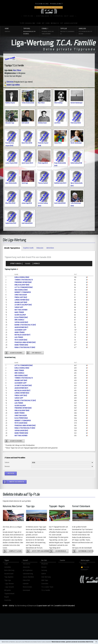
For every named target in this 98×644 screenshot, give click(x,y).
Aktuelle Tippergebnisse (11, 248)
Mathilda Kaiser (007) (60, 183)
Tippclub (67, 31)
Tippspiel (31, 31)
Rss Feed (84, 564)
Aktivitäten (50, 248)
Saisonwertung (28, 574)
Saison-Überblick (28, 577)
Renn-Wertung (9, 570)
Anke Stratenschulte (11, 183)
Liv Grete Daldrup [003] (23, 305)
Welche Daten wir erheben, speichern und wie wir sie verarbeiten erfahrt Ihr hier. (72, 642)
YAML (52, 606)
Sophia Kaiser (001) (11, 223)
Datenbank (26, 590)
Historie (44, 567)
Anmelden (86, 31)
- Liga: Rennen (9, 584)
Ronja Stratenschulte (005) (25, 347)
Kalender (26, 584)
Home (12, 30)
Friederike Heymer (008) (23, 282)
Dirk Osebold (25, 123)
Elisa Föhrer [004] (10, 203)
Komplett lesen (15, 551)
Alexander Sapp (10, 123)
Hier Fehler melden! (50, 7)
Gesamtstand (9, 574)
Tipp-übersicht (36, 353)
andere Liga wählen (16, 482)
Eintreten (9, 82)
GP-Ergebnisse (28, 570)
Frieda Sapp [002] (43, 163)
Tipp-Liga (8, 580)
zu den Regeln (61, 551)
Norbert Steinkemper (77, 103)
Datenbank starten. (86, 551)
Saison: (7, 462)
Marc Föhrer (17, 70)
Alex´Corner (27, 564)
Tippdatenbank (9, 594)
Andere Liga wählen (12, 85)
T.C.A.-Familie (46, 590)
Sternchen (45, 584)
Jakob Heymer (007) (27, 163)
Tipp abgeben (9, 577)
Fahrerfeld (26, 580)
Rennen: (7, 466)
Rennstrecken (27, 587)
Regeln (7, 597)
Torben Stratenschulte (28, 103)
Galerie (44, 574)
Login (6, 564)
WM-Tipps (45, 580)
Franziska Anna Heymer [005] (25, 342)
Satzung (44, 570)
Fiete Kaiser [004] (76, 123)
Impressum (33, 606)
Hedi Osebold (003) (27, 223)
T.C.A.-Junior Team (47, 587)
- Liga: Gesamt (9, 587)
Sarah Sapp (25, 183)
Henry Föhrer (58, 143)
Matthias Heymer (10, 103)
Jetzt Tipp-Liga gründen (41, 551)
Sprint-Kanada (16, 264)
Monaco (37, 264)
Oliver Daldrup (58, 103)
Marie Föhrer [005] (27, 143)
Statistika (8, 600)
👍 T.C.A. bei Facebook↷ (85, 568)
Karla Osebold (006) (60, 203)
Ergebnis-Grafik (28, 248)
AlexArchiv (26, 567)
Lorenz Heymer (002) (11, 163)
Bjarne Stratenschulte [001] (25, 325)
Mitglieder (45, 564)
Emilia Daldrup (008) (76, 163)
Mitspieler (8, 590)
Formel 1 (49, 31)
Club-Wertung (46, 577)
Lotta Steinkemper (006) (24, 287)
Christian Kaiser (42, 123)
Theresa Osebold (43, 183)
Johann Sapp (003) (27, 203)
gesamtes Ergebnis (16, 353)
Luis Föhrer (57, 123)
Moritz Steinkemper (76, 143)
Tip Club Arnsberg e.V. (21, 606)
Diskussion (40, 248)
